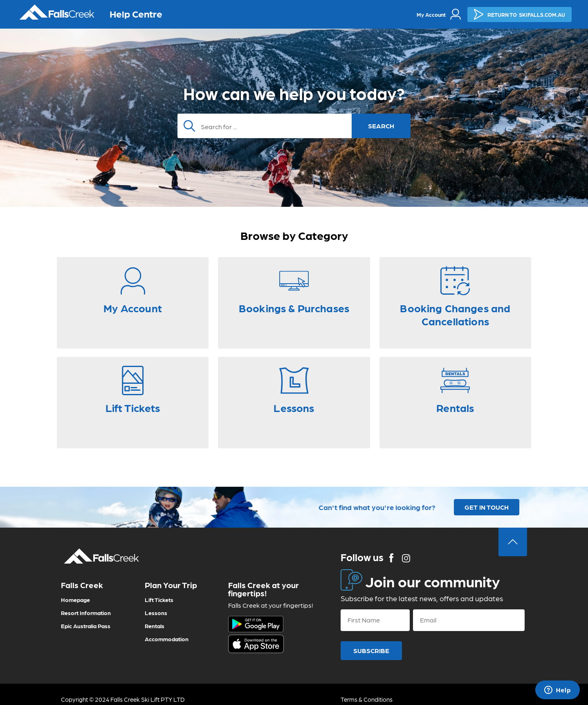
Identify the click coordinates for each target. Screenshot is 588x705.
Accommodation (167, 639)
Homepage (75, 600)
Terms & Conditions (367, 699)
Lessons (156, 613)
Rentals (155, 626)
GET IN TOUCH (487, 507)
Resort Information (86, 613)
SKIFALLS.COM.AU (520, 14)
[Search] (294, 126)
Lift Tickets (159, 600)
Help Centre (136, 13)
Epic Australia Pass (86, 626)
